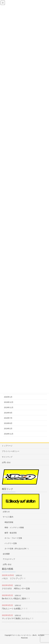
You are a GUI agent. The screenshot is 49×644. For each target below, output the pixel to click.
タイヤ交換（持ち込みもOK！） (17, 549)
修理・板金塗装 (11, 533)
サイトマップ (7, 457)
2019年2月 (8, 429)
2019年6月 (8, 423)
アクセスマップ (9, 559)
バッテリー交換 (11, 543)
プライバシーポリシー (11, 451)
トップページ (7, 446)
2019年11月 (9, 407)
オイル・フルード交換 (13, 538)
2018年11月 (9, 434)
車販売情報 (9, 522)
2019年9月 (8, 413)
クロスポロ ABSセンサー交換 (16, 589)
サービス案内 (8, 517)
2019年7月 (8, 418)
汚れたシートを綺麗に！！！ (15, 609)
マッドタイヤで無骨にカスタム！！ (18, 618)
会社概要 (6, 554)
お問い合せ (6, 462)
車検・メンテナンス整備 (14, 527)
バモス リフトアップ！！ (14, 578)
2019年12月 (9, 402)
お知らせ (6, 512)
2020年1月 (8, 397)
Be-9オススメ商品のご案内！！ (16, 599)
